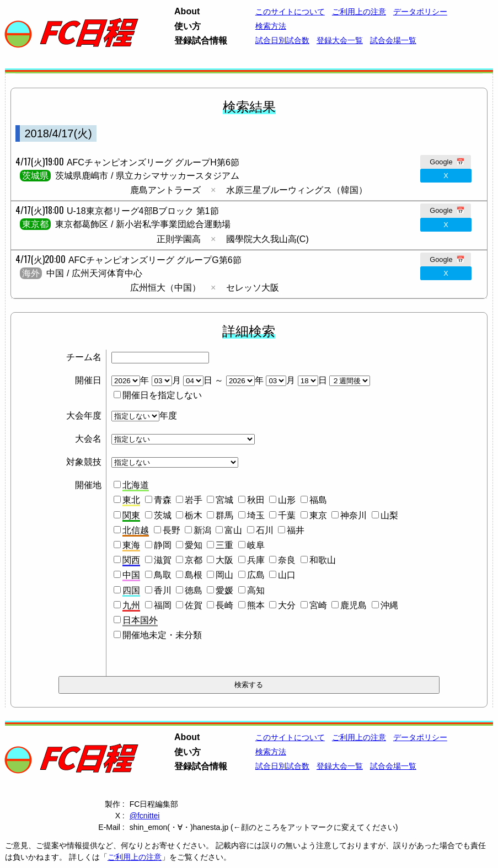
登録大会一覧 (340, 40)
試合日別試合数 (282, 40)
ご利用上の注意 (359, 12)
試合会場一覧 (393, 40)
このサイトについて (290, 12)
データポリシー (420, 12)
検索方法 (271, 26)
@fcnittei (145, 816)
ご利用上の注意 (135, 857)
